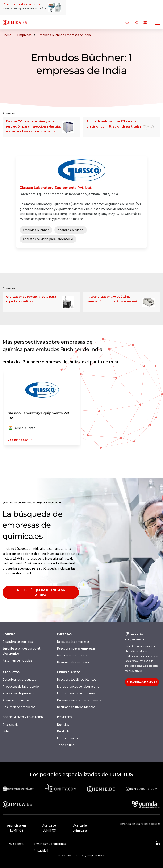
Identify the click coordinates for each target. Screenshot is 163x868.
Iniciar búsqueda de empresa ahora (41, 592)
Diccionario (11, 724)
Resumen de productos (19, 707)
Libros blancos (67, 738)
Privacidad (41, 850)
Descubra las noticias (18, 642)
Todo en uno (66, 745)
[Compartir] (136, 23)
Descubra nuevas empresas (76, 648)
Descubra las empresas (73, 642)
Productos (64, 731)
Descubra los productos (19, 679)
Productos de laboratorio (21, 686)
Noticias (63, 724)
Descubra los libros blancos (77, 679)
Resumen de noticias (17, 660)
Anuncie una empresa (72, 655)
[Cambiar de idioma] (145, 23)
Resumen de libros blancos (76, 707)
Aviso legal (17, 844)
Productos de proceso (18, 693)
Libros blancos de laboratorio (78, 686)
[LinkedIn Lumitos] (158, 844)
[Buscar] (127, 23)
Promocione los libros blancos (79, 700)
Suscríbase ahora (142, 682)
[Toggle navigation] (158, 23)
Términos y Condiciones (49, 844)
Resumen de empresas (73, 662)
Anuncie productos (16, 700)
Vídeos (7, 731)
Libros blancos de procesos (76, 693)
